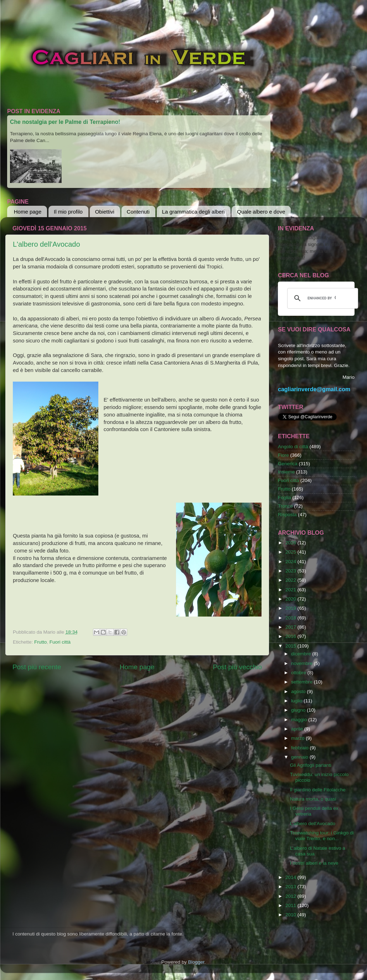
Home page (28, 212)
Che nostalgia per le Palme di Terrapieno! (65, 122)
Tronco (285, 506)
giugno (299, 710)
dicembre (302, 654)
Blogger (196, 962)
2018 (291, 618)
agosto (299, 691)
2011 (291, 905)
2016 (291, 636)
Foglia (285, 497)
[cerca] (322, 298)
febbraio (301, 748)
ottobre (299, 673)
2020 (291, 599)
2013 (291, 887)
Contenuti (138, 212)
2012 (291, 896)
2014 (291, 877)
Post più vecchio (237, 667)
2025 (291, 552)
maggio (300, 720)
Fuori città (60, 642)
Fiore (283, 455)
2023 (291, 571)
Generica (288, 464)
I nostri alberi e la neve (314, 863)
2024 (291, 562)
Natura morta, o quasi (313, 799)
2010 (291, 915)
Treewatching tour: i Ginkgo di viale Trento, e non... (322, 836)
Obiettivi (105, 212)
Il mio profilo (68, 212)
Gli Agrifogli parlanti (311, 765)
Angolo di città (293, 447)
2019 (291, 608)
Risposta (287, 515)
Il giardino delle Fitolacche (318, 790)
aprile (298, 729)
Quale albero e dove (261, 212)
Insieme (286, 472)
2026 (291, 543)
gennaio (300, 757)
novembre (303, 663)
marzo (298, 738)
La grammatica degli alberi (193, 212)
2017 (291, 627)
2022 (291, 580)
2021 (291, 590)
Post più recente (37, 667)
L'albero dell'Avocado (46, 244)
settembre (303, 682)
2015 (291, 646)
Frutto (40, 642)
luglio (297, 701)
